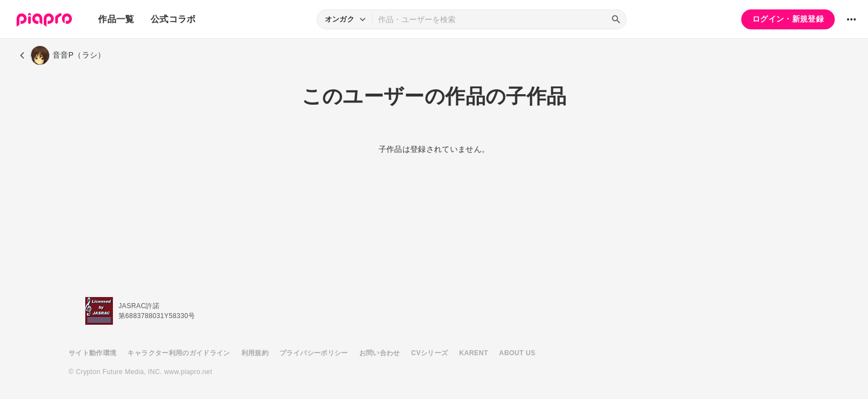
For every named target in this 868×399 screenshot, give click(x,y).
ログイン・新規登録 (788, 19)
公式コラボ (173, 19)
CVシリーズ (430, 353)
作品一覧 (116, 19)
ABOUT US (517, 353)
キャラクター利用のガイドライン (179, 353)
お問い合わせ (380, 353)
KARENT (474, 353)
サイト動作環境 (92, 353)
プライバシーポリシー (314, 353)
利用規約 (255, 353)
